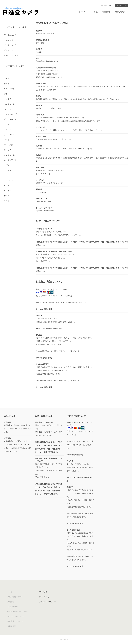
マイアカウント (106, 6)
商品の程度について (15, 597)
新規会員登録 (12, 626)
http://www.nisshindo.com (45, 211)
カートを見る (44, 597)
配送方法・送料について (17, 621)
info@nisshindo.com (43, 201)
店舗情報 (106, 12)
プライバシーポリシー (47, 602)
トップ (82, 12)
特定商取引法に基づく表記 (18, 612)
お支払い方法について (16, 616)
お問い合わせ (121, 12)
